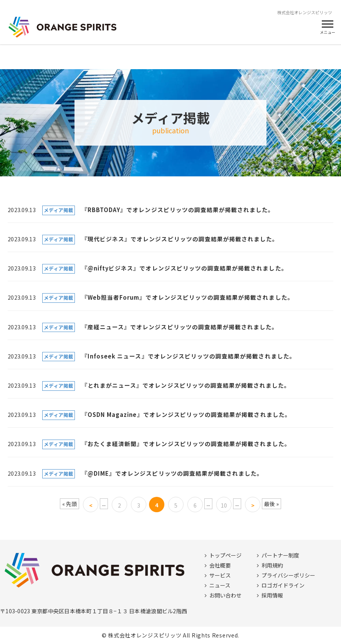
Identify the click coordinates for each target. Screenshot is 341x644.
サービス (220, 575)
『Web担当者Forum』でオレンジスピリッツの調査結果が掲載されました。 (188, 297)
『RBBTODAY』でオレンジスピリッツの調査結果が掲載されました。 (178, 210)
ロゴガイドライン (283, 585)
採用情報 (272, 595)
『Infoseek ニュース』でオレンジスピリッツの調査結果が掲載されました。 (189, 356)
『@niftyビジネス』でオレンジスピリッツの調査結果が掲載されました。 (185, 268)
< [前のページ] (91, 505)
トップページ (225, 555)
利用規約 (272, 565)
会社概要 (220, 565)
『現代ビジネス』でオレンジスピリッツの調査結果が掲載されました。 (180, 239)
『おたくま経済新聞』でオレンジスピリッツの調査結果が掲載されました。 (186, 444)
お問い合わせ (225, 595)
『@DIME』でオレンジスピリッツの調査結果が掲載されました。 (172, 473)
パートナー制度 (280, 555)
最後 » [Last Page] (271, 504)
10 (224, 505)
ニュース (220, 585)
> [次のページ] (253, 505)
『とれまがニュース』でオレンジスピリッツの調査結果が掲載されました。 (186, 385)
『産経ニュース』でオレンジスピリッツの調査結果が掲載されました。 (180, 327)
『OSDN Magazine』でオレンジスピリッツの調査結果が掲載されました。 (186, 414)
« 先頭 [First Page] (70, 504)
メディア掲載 (59, 210)
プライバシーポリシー (288, 575)
